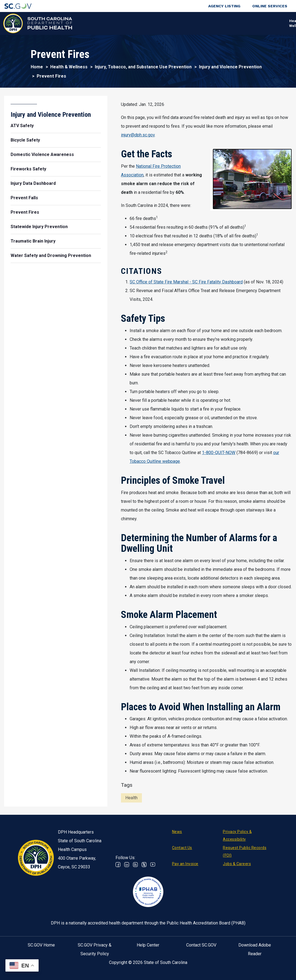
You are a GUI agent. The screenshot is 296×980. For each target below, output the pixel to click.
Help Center (148, 945)
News (177, 832)
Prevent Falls (24, 198)
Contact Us (182, 848)
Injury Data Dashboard (33, 183)
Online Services (270, 6)
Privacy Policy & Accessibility (237, 835)
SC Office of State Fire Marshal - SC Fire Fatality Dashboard (186, 282)
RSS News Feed (135, 865)
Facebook (118, 865)
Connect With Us (262, 23)
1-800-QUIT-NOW (219, 453)
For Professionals (205, 23)
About (237, 23)
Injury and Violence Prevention (230, 67)
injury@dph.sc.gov (138, 135)
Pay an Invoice (185, 864)
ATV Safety (22, 126)
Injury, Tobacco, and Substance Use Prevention (143, 67)
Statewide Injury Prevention (39, 227)
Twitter (144, 865)
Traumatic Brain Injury (33, 241)
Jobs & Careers (237, 864)
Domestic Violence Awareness (42, 154)
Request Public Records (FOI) (245, 852)
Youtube (153, 865)
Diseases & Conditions (124, 23)
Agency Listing (224, 6)
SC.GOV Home (41, 945)
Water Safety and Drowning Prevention (51, 255)
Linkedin (127, 865)
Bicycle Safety (25, 140)
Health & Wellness (82, 23)
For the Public (167, 23)
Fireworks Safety (28, 169)
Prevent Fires (25, 212)
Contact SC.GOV (201, 945)
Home (37, 67)
